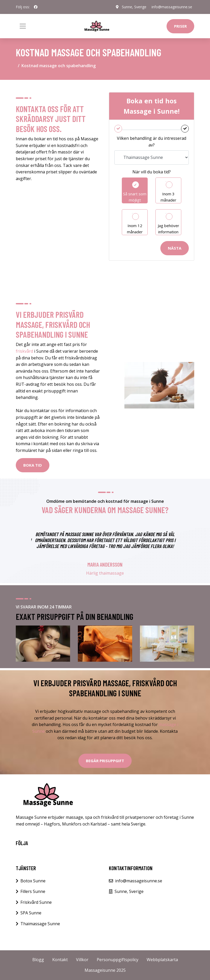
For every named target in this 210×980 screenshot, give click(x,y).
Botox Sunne (33, 881)
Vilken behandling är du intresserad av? (152, 142)
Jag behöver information (168, 229)
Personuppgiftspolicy (118, 960)
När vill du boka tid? (152, 172)
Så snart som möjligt (135, 197)
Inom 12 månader (135, 229)
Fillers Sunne (33, 891)
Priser (180, 26)
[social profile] (36, 7)
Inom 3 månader (168, 197)
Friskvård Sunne (36, 902)
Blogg (38, 960)
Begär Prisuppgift (105, 761)
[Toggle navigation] (23, 26)
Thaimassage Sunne (40, 924)
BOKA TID (33, 465)
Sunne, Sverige (134, 7)
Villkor (82, 960)
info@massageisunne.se (172, 7)
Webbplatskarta (162, 960)
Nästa (175, 248)
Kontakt (60, 960)
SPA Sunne (31, 913)
